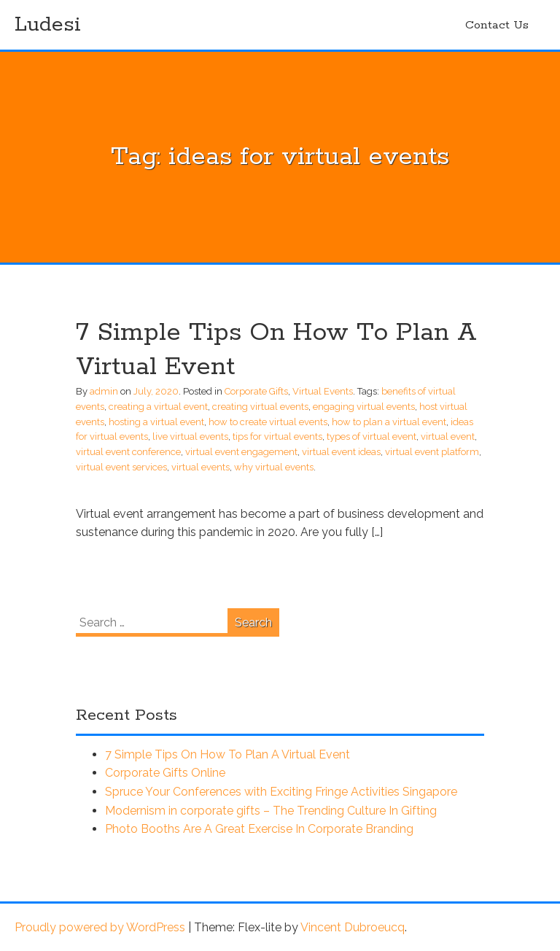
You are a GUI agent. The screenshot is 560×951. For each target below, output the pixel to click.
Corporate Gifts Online (165, 773)
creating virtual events (260, 407)
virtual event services (121, 467)
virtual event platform (432, 452)
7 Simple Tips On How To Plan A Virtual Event (227, 754)
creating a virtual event (158, 407)
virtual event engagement (241, 452)
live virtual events (190, 436)
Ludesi (48, 25)
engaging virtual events (364, 407)
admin (104, 391)
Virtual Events (323, 391)
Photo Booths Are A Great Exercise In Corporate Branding (259, 829)
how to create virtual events (268, 422)
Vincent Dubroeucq (353, 927)
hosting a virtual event (156, 422)
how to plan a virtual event (389, 422)
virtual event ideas (341, 452)
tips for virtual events (277, 436)
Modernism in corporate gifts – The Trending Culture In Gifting (271, 811)
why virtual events (274, 467)
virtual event (448, 436)
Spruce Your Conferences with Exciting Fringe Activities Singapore (281, 792)
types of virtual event (372, 436)
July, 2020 (156, 391)
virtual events (201, 467)
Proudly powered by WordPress (100, 927)
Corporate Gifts (256, 391)
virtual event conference (128, 452)
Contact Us (497, 25)
